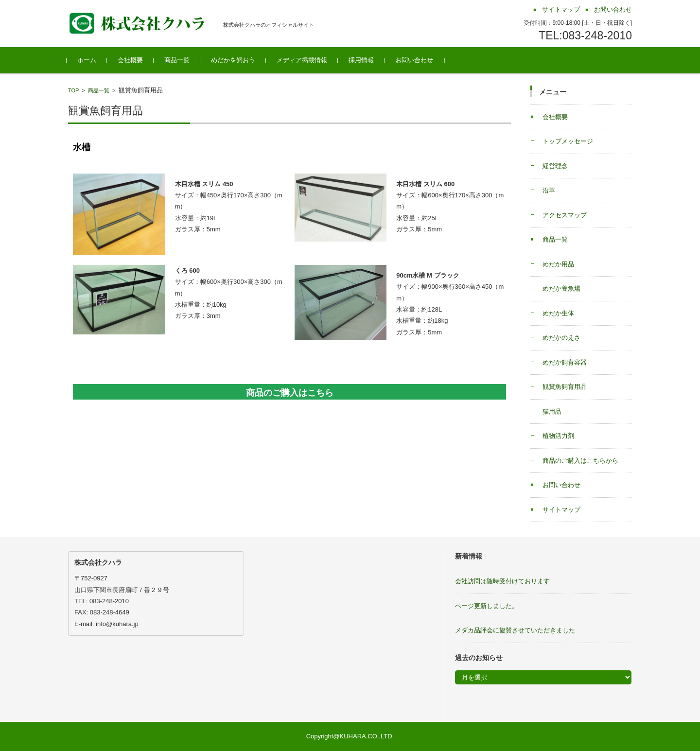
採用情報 (363, 60)
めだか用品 (558, 264)
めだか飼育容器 (565, 362)
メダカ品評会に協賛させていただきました (515, 630)
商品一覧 (178, 60)
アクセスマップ (565, 215)
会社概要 (132, 60)
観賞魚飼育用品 (565, 387)
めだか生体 (558, 313)
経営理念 (555, 166)
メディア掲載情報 (303, 60)
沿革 (549, 190)
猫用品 (552, 411)
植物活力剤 (558, 436)
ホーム (88, 60)
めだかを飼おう (235, 60)
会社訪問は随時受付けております (502, 581)
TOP (73, 90)
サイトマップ (561, 510)
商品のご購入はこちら (290, 393)
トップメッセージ (568, 141)
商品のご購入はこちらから (580, 461)
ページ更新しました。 (487, 606)
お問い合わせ (416, 60)
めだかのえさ (561, 338)
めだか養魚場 (561, 288)
